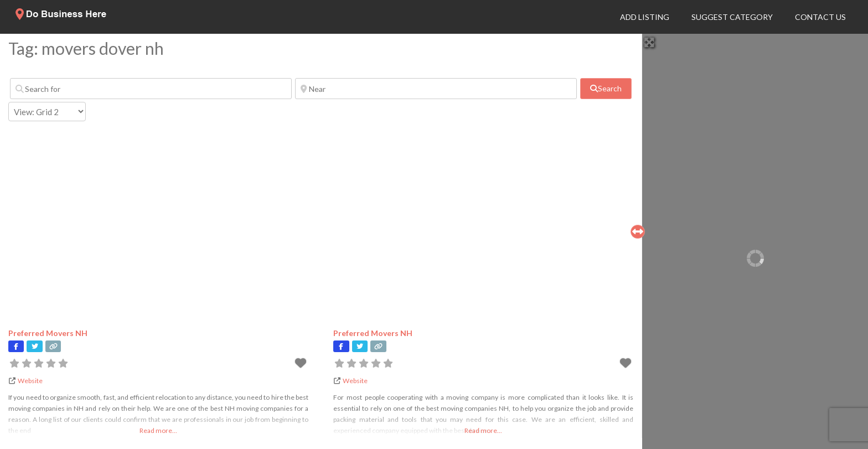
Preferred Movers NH (48, 333)
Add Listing (645, 17)
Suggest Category (732, 17)
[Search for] (151, 89)
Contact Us (820, 17)
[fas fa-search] (606, 89)
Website (30, 381)
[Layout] (47, 112)
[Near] (436, 89)
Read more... (158, 430)
